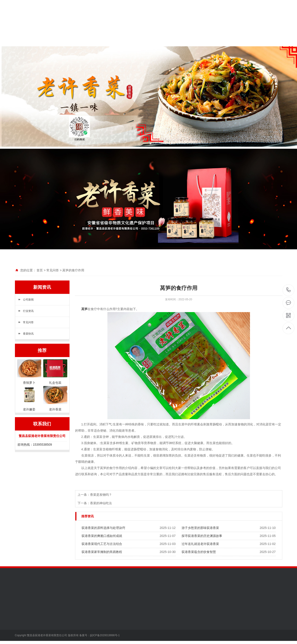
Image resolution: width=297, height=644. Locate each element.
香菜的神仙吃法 (101, 503)
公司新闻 (28, 300)
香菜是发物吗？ (101, 495)
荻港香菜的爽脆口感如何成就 (102, 536)
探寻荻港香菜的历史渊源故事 (202, 536)
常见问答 (53, 270)
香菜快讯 (28, 334)
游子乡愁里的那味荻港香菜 (200, 528)
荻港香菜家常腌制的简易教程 (102, 552)
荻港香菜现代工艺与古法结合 (102, 544)
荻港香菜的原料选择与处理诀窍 (103, 528)
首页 (40, 270)
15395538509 (289, 290)
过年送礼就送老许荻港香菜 (200, 544)
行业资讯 (28, 311)
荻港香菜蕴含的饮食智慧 (199, 552)
